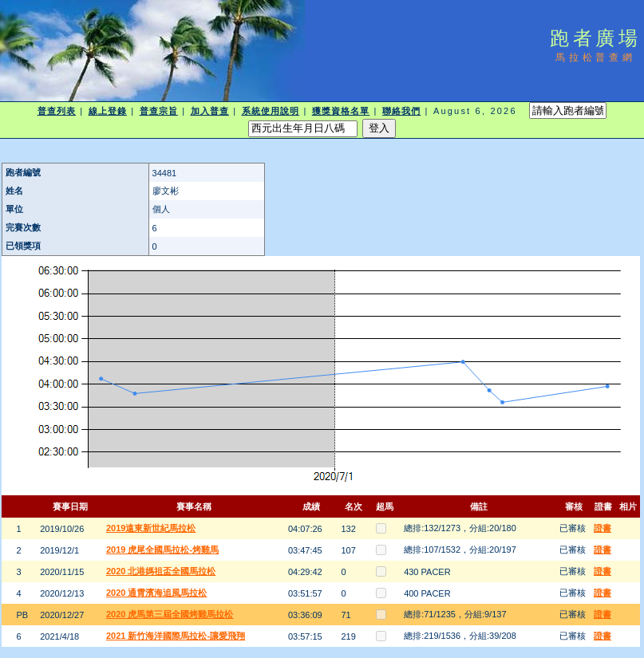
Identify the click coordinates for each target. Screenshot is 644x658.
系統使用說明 (271, 111)
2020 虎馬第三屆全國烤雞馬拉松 (170, 614)
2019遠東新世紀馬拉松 (151, 528)
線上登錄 (108, 111)
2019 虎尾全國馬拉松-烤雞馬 (162, 550)
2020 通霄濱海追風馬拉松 (157, 593)
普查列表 (57, 111)
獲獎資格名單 (341, 111)
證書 (603, 528)
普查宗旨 (159, 111)
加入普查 (210, 111)
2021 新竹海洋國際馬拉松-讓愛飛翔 (176, 636)
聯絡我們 (401, 111)
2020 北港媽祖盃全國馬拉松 (161, 571)
